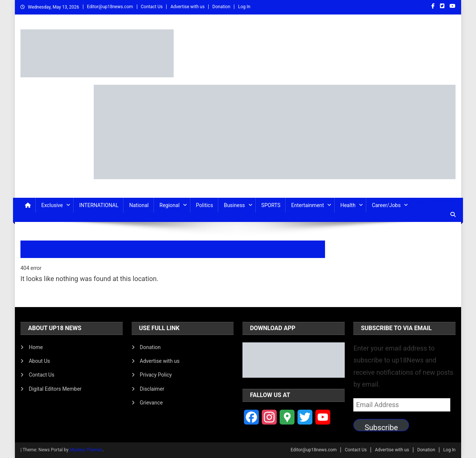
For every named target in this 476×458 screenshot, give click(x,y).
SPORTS (271, 205)
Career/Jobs (386, 205)
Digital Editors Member (55, 389)
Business (234, 205)
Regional (170, 205)
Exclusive (52, 205)
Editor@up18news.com (110, 7)
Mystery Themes (86, 450)
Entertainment (308, 205)
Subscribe (381, 427)
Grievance (151, 403)
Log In (244, 7)
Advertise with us (187, 7)
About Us (39, 361)
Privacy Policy (156, 375)
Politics (205, 205)
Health (348, 205)
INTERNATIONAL (99, 205)
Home (36, 347)
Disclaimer (152, 389)
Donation (221, 7)
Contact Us (152, 7)
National (139, 205)
